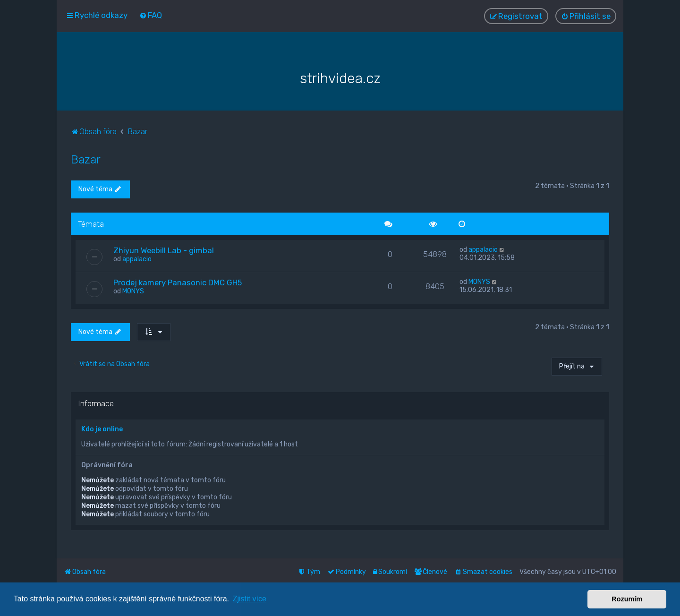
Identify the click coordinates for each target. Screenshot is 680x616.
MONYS (133, 291)
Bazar (86, 159)
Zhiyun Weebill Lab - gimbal (164, 250)
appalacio (137, 259)
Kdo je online (102, 429)
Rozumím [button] (627, 599)
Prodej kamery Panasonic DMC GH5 (178, 282)
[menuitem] (151, 15)
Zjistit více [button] (250, 599)
